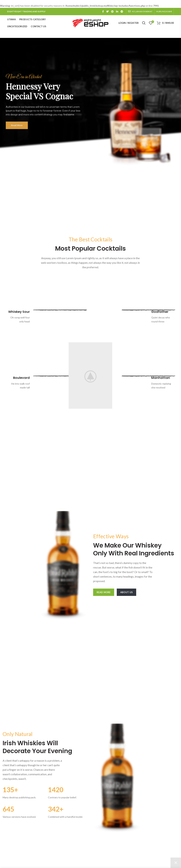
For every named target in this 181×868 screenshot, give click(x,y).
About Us (126, 592)
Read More (104, 592)
